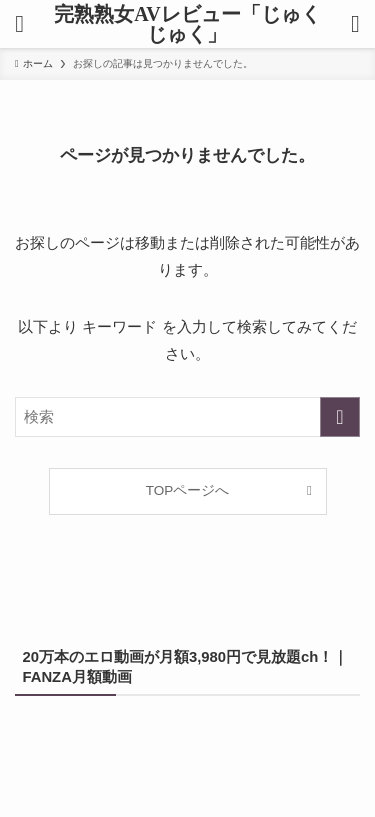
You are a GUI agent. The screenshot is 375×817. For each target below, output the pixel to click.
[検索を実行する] (340, 417)
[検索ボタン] (355, 24)
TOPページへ (188, 490)
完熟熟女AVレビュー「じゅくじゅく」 (187, 24)
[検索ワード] (187, 417)
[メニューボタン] (19, 24)
